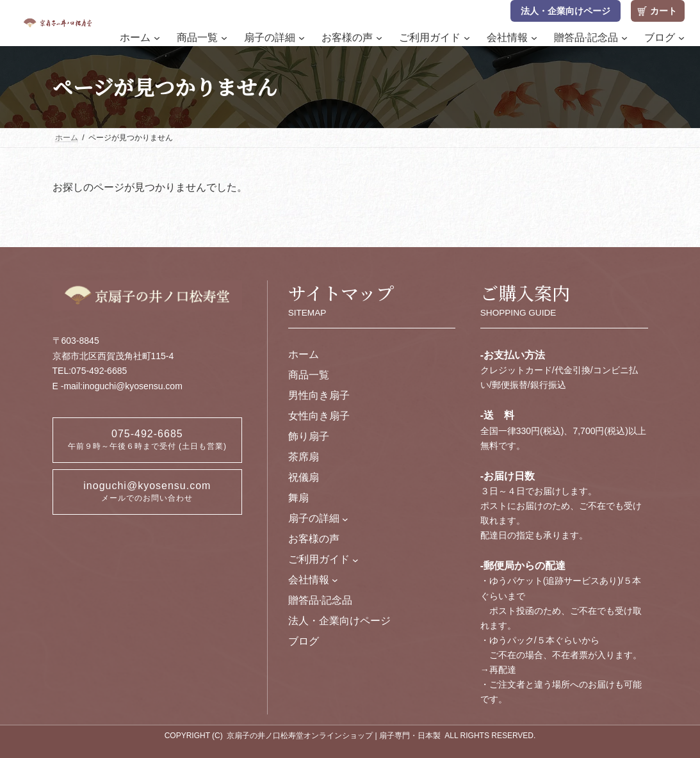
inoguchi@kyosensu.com (147, 491)
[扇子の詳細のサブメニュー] (345, 519)
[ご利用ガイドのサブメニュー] (355, 560)
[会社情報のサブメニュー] (335, 580)
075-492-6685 (147, 439)
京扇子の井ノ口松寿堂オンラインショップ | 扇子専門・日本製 (334, 736)
